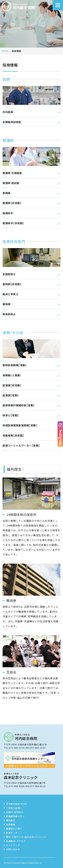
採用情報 (11, 824)
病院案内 (11, 820)
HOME (5, 51)
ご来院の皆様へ (14, 808)
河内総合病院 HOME (17, 804)
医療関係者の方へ (15, 816)
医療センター (13, 833)
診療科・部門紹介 (15, 812)
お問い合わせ (13, 849)
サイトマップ (13, 845)
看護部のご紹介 (14, 829)
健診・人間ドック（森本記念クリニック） (26, 837)
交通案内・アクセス (16, 841)
